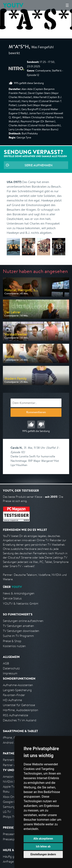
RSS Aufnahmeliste (15, 715)
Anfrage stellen (13, 862)
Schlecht (41, 424)
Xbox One (9, 797)
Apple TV (9, 787)
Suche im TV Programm (18, 636)
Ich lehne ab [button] (43, 846)
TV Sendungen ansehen (18, 626)
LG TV (7, 812)
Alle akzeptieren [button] (43, 839)
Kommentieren (36, 413)
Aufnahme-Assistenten (18, 685)
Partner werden (13, 765)
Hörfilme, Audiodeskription (21, 710)
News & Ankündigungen (19, 593)
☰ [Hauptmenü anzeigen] (67, 5)
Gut (31, 424)
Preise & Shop (12, 641)
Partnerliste (11, 760)
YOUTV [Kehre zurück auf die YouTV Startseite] (13, 5)
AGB (6, 663)
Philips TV (9, 817)
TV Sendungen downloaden (21, 631)
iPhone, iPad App (14, 738)
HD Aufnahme (12, 700)
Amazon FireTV (13, 777)
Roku (6, 792)
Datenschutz (11, 668)
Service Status (12, 598)
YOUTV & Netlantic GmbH (21, 604)
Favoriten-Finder (14, 695)
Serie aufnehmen (38, 165)
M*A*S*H (19, 47)
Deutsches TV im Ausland (20, 720)
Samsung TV (11, 807)
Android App (11, 743)
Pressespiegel (12, 839)
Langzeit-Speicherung (17, 690)
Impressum (10, 673)
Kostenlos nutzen (14, 646)
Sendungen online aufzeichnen (23, 621)
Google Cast (11, 802)
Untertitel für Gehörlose (19, 705)
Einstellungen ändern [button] (43, 854)
